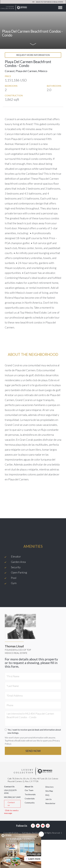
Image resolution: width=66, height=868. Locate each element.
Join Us (49, 799)
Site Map (49, 791)
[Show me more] (33, 45)
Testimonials (30, 794)
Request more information (33, 55)
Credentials (30, 799)
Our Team (29, 790)
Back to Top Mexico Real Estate (48, 2)
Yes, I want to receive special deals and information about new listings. (33, 731)
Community (30, 803)
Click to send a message (11, 812)
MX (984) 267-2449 (12, 797)
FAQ (47, 795)
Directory (49, 787)
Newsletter (50, 803)
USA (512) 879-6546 (11, 792)
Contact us (11, 804)
